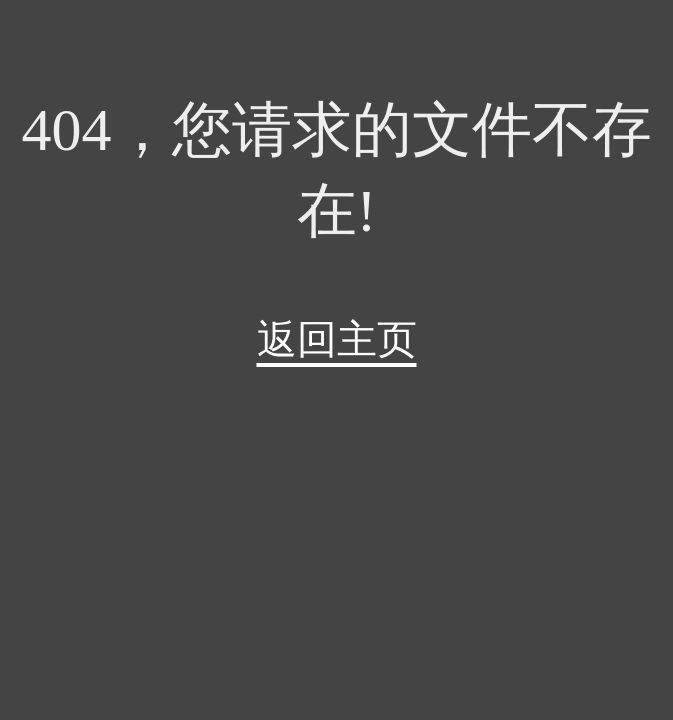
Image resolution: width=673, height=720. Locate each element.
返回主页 (337, 339)
